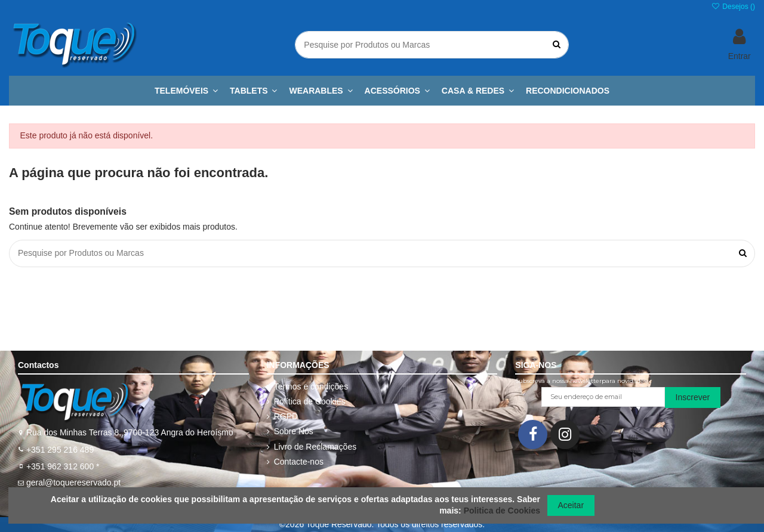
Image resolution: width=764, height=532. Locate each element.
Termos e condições (311, 386)
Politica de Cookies (502, 511)
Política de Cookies (310, 401)
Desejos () (733, 7)
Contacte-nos (299, 462)
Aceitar (571, 505)
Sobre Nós (294, 431)
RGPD (286, 416)
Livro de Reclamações (315, 447)
